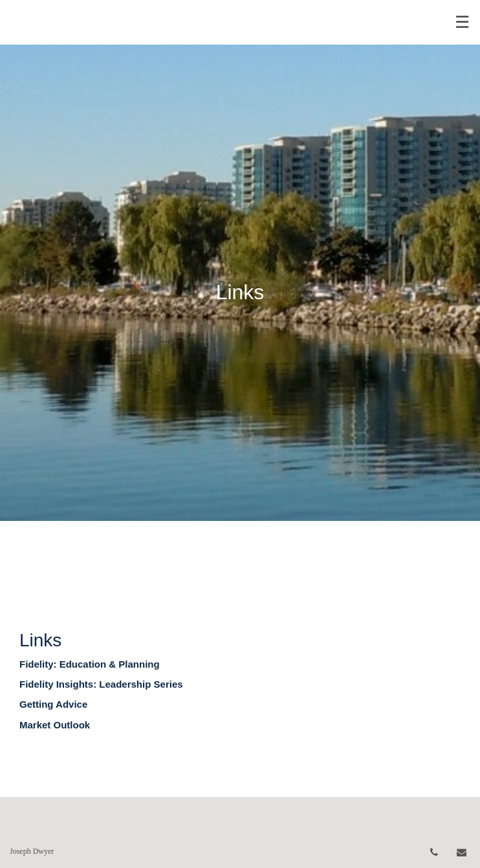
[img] (240, 260)
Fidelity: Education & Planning (90, 664)
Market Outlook (55, 725)
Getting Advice (53, 704)
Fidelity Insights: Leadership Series (101, 684)
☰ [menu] (462, 22)
